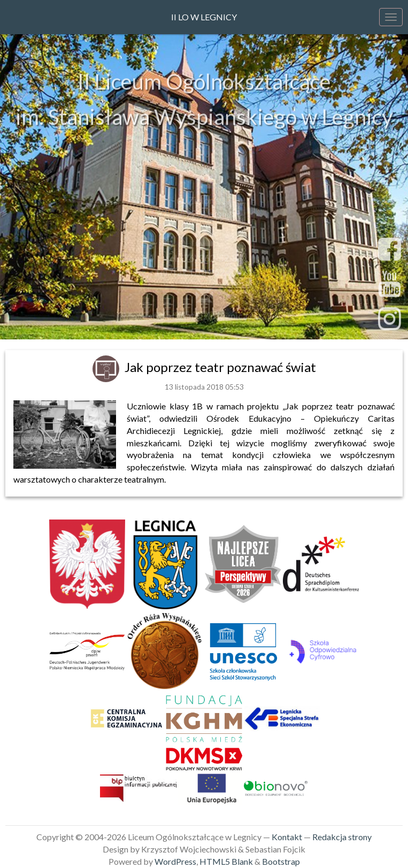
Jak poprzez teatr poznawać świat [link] (220, 367)
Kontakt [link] (287, 837)
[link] (107, 367)
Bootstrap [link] (281, 861)
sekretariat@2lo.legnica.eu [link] (204, 317)
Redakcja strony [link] (342, 837)
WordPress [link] (175, 861)
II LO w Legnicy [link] (204, 17)
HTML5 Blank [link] (226, 861)
